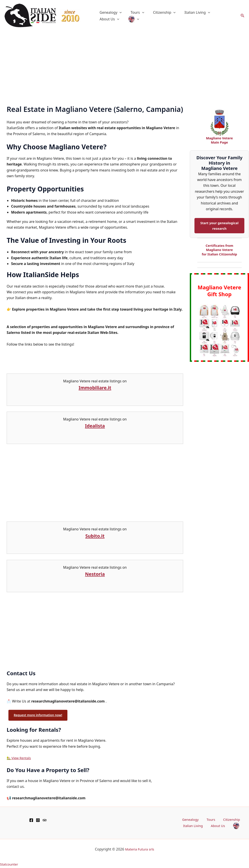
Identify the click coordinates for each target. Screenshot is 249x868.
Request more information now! (40, 715)
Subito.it (95, 536)
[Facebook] (31, 821)
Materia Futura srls (140, 850)
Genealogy (110, 12)
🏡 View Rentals (20, 758)
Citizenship (160, 12)
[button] (119, 12)
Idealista (95, 425)
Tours (135, 12)
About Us (221, 12)
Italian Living (191, 12)
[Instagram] (38, 821)
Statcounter (10, 865)
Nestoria (95, 574)
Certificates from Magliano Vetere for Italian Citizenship (220, 251)
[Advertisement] (124, 65)
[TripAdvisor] (45, 821)
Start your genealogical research (220, 226)
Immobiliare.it (95, 387)
